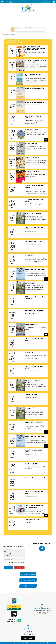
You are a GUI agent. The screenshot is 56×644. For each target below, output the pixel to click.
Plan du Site (22, 643)
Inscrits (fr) (14, 550)
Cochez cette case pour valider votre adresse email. (15, 563)
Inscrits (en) (14, 554)
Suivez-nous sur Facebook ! (42, 547)
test (14, 552)
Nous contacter (28, 638)
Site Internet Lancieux (32, 643)
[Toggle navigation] (5, 2)
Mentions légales (13, 643)
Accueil (11, 2)
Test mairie (14, 555)
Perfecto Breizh (44, 643)
